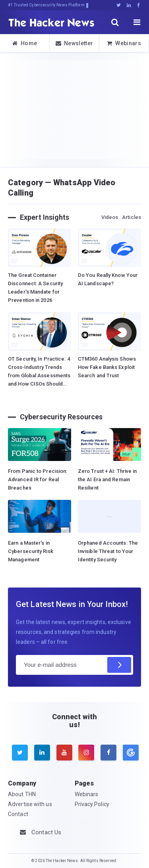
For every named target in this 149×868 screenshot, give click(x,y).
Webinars (124, 43)
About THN (22, 794)
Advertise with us (30, 804)
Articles (132, 217)
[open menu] (137, 22)
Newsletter (74, 43)
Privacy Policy (92, 804)
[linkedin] (42, 753)
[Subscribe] (119, 665)
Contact (18, 814)
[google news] (130, 753)
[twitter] (20, 753)
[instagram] (86, 753)
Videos (110, 217)
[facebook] (108, 753)
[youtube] (64, 753)
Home (25, 43)
